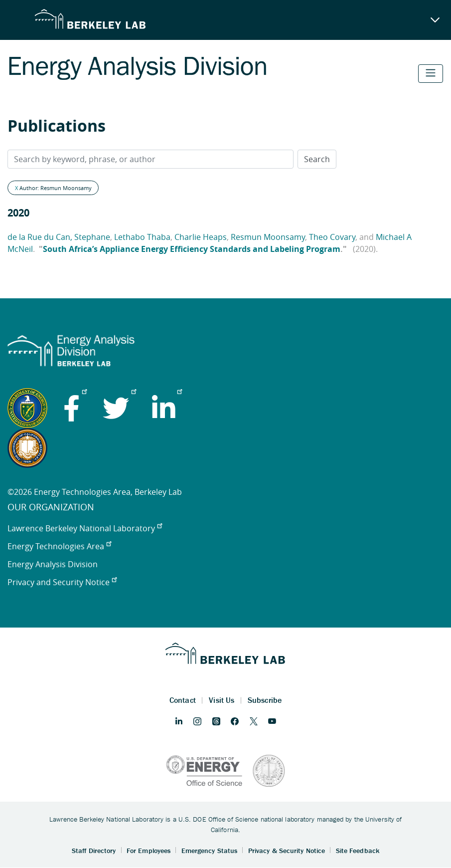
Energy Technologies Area (59, 546)
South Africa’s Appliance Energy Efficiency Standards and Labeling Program (192, 249)
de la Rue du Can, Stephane (59, 237)
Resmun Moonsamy (268, 237)
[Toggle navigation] (431, 74)
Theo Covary (332, 237)
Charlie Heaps (201, 237)
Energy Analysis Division (53, 564)
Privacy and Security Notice (62, 582)
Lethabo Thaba (142, 237)
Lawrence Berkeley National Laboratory (85, 528)
